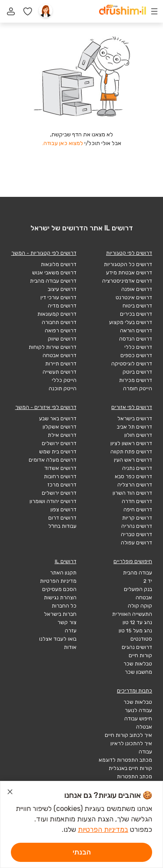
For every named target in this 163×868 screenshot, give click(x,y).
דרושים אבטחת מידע (129, 273)
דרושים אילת (62, 435)
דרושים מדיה (62, 306)
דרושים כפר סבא (133, 476)
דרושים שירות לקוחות (53, 347)
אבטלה (144, 727)
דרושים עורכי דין (58, 297)
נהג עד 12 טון (137, 622)
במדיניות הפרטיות (103, 829)
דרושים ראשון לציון (131, 443)
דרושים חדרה (137, 501)
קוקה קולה (140, 606)
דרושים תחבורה (59, 322)
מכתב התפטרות (135, 777)
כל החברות (64, 606)
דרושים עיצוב (62, 289)
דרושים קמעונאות (57, 314)
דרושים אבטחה (60, 355)
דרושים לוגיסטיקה (132, 364)
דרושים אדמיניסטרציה (127, 281)
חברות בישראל (60, 614)
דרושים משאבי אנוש (54, 273)
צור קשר (67, 622)
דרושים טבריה (136, 534)
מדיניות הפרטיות (58, 581)
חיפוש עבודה (138, 719)
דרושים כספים (136, 355)
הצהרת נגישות (60, 598)
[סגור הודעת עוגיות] (10, 793)
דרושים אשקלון (60, 427)
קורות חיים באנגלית (130, 768)
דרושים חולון (138, 435)
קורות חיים (140, 655)
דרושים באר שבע (58, 419)
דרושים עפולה (136, 543)
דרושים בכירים (136, 314)
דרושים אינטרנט (134, 297)
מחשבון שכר (138, 672)
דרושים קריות (137, 518)
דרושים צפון (63, 510)
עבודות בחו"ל (62, 526)
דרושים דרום (62, 518)
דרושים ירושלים (59, 443)
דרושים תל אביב (135, 427)
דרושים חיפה (138, 510)
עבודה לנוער (138, 710)
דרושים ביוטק (137, 372)
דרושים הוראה (136, 331)
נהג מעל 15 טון (135, 631)
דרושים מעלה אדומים (53, 460)
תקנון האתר (63, 573)
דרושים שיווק (62, 339)
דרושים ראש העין (133, 460)
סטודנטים (141, 639)
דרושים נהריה (137, 526)
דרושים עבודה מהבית (53, 281)
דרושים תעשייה (60, 372)
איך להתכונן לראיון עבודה (131, 748)
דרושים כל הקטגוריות (128, 264)
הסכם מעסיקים (59, 589)
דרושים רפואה (61, 331)
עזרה (71, 631)
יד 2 (148, 581)
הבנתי (82, 852)
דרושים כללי (138, 347)
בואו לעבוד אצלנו (58, 639)
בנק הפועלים (138, 589)
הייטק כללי (64, 380)
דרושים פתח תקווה (131, 452)
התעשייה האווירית (132, 614)
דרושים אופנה (137, 289)
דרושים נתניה (137, 468)
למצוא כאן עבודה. (63, 143)
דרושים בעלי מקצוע (131, 322)
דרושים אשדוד (60, 468)
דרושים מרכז (62, 485)
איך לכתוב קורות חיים (128, 735)
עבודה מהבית (138, 573)
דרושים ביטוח (137, 306)
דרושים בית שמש (58, 452)
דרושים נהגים (137, 647)
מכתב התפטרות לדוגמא (125, 760)
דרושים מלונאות (59, 264)
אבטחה (144, 598)
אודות (70, 647)
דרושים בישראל (135, 419)
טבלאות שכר (138, 664)
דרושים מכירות (136, 380)
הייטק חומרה (138, 388)
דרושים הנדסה (136, 339)
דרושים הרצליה (135, 485)
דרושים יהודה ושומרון (53, 501)
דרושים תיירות (61, 364)
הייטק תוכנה (63, 388)
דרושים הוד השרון (132, 493)
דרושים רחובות (60, 476)
